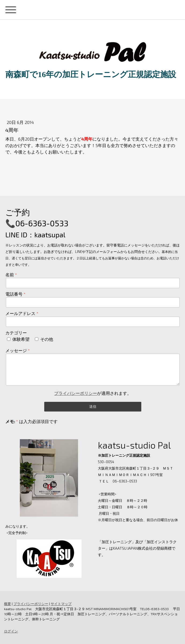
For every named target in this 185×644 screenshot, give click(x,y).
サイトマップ (61, 604)
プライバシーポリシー (76, 393)
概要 (8, 604)
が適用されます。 (93, 393)
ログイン (11, 631)
